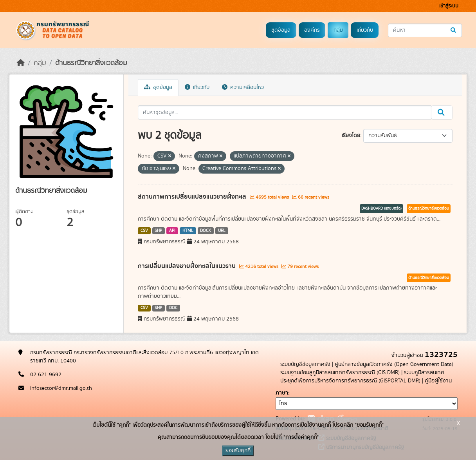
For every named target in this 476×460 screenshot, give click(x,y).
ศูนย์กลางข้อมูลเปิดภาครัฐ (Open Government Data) (394, 364)
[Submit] (454, 30)
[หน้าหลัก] (21, 63)
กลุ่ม (338, 30)
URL (222, 231)
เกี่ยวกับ (365, 30)
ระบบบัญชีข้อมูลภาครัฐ (305, 364)
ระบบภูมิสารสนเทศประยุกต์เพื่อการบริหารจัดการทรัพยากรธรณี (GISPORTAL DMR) (362, 377)
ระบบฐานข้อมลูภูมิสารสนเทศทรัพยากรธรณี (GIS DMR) (340, 373)
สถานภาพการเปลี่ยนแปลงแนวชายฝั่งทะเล (193, 197)
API (172, 231)
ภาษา (282, 393)
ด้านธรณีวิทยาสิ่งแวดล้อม (91, 63)
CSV (144, 231)
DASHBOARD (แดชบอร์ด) (381, 208)
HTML (188, 231)
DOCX (206, 231)
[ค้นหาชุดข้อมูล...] (425, 30)
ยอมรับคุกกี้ (238, 451)
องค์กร (312, 30)
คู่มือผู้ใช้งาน (438, 381)
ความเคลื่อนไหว (243, 87)
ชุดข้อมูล (281, 30)
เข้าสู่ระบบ (449, 6)
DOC (173, 308)
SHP (158, 231)
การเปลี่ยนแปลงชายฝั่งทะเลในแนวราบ (188, 266)
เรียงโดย (351, 136)
